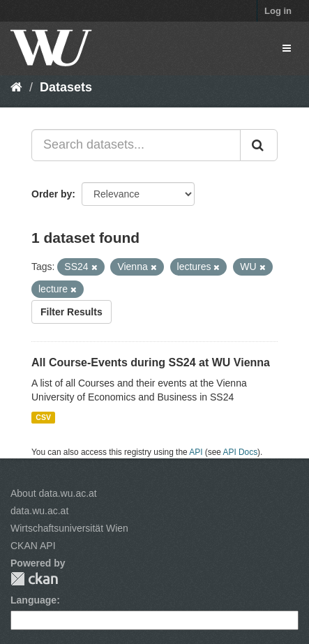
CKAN (34, 579)
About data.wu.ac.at (54, 493)
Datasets (66, 87)
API (196, 452)
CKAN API (33, 546)
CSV (43, 417)
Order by (52, 194)
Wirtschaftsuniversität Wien (69, 528)
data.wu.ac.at (39, 511)
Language (33, 600)
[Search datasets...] (136, 145)
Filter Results (71, 312)
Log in (278, 11)
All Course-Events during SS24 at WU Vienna (151, 362)
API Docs (241, 452)
